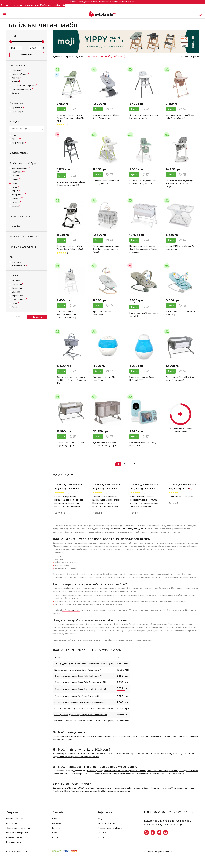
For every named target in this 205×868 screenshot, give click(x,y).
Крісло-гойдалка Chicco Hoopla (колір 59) (144, 316)
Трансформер (19, 111)
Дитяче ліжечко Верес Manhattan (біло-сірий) (149, 790)
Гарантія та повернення (19, 833)
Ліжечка (17, 78)
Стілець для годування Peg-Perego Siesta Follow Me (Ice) (70, 248)
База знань (104, 833)
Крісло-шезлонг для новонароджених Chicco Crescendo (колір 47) (68, 316)
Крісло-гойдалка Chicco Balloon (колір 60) (181, 314)
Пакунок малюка (15, 842)
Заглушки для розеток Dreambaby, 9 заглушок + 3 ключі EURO (147, 738)
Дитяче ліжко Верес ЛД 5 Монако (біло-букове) (110, 755)
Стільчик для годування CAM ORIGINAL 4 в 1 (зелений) (143, 183)
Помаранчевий (19, 299)
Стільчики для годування (25, 85)
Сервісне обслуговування (20, 828)
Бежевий (17, 280)
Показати (37, 317)
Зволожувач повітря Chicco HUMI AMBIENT (142, 380)
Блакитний (18, 288)
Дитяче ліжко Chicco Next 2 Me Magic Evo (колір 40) (181, 380)
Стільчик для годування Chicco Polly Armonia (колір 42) (180, 117)
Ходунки (17, 93)
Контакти (57, 828)
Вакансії (56, 837)
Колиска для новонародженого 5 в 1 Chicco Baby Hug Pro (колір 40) (71, 382)
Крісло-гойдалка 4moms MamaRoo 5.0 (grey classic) (158, 755)
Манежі (16, 82)
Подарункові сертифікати (111, 828)
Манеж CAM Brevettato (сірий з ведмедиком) (180, 248)
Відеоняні (17, 70)
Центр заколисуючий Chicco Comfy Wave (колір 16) (106, 117)
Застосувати (27, 55)
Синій (15, 307)
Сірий (15, 303)
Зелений (17, 292)
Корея (16, 191)
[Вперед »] (134, 466)
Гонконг (17, 176)
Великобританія (21, 168)
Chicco (16, 139)
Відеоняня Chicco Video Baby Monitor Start (143, 446)
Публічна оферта (15, 837)
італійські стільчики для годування (130, 531)
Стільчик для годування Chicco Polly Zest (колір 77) (144, 117)
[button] (191, 492)
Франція (18, 202)
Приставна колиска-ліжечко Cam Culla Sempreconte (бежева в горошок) (143, 250)
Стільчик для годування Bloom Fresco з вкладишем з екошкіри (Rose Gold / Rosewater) (128, 773)
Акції (101, 819)
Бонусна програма (108, 824)
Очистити (16, 317)
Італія (15, 183)
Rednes (168, 852)
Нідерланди (19, 194)
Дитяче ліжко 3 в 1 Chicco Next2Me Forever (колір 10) (106, 446)
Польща (18, 198)
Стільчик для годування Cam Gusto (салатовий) (107, 183)
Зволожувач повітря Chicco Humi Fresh (106, 380)
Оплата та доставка (16, 819)
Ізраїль (16, 179)
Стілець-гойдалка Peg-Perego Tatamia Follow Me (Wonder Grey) (180, 184)
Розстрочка (12, 824)
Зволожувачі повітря (22, 89)
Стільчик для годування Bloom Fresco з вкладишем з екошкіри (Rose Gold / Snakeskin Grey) (144, 776)
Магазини (57, 824)
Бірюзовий (17, 284)
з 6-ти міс (17, 262)
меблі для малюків (71, 612)
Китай (16, 187)
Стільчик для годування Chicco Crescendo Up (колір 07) (71, 184)
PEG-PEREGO (19, 143)
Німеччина (18, 172)
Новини (56, 833)
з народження (19, 266)
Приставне (18, 108)
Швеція (16, 206)
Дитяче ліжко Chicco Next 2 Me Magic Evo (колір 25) (71, 446)
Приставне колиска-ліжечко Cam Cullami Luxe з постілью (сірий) (106, 250)
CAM (15, 135)
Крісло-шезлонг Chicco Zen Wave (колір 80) (106, 314)
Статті (101, 837)
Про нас (56, 819)
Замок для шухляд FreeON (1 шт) (101, 738)
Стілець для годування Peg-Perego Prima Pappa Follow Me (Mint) (70, 118)
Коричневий (18, 296)
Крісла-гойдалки (21, 74)
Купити (62, 109)
